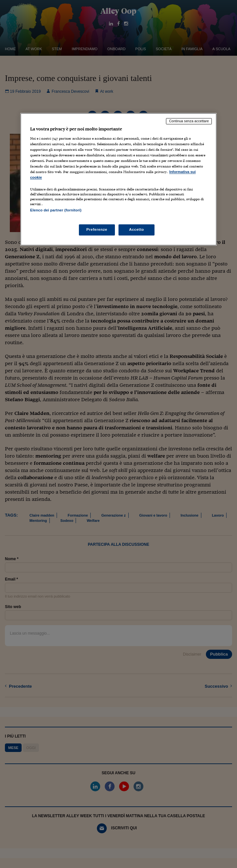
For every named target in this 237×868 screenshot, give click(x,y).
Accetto (137, 229)
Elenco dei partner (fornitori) (56, 210)
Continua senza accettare (189, 121)
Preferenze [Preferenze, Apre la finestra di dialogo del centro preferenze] (97, 229)
